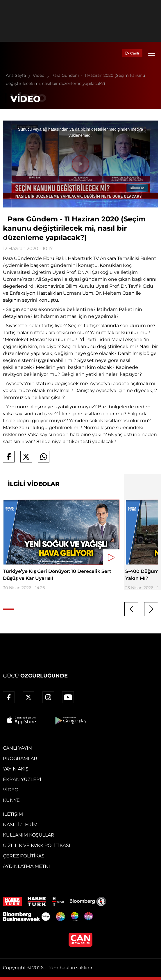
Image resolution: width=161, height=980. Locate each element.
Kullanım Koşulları (29, 835)
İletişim (13, 814)
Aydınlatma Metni (26, 866)
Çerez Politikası (24, 856)
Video (42, 75)
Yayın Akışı (16, 769)
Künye (11, 800)
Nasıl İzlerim (20, 825)
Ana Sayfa (19, 75)
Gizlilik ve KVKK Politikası (37, 845)
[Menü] (152, 53)
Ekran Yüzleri (22, 779)
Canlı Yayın (17, 748)
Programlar (20, 758)
